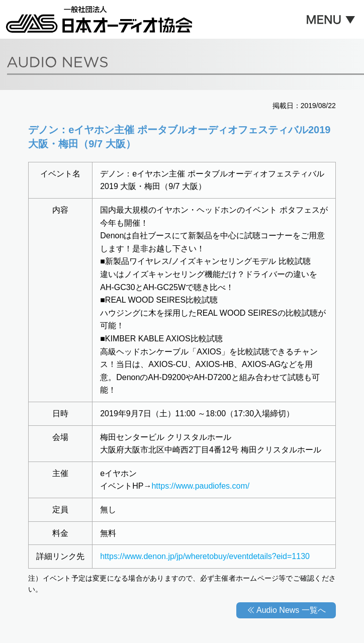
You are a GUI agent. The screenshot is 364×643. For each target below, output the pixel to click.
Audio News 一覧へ (291, 610)
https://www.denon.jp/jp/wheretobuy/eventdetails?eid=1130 (205, 556)
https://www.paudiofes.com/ (200, 486)
